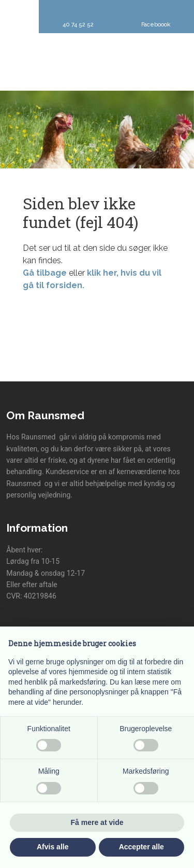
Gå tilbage (45, 273)
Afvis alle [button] (53, 847)
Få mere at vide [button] (97, 822)
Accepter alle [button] (141, 847)
